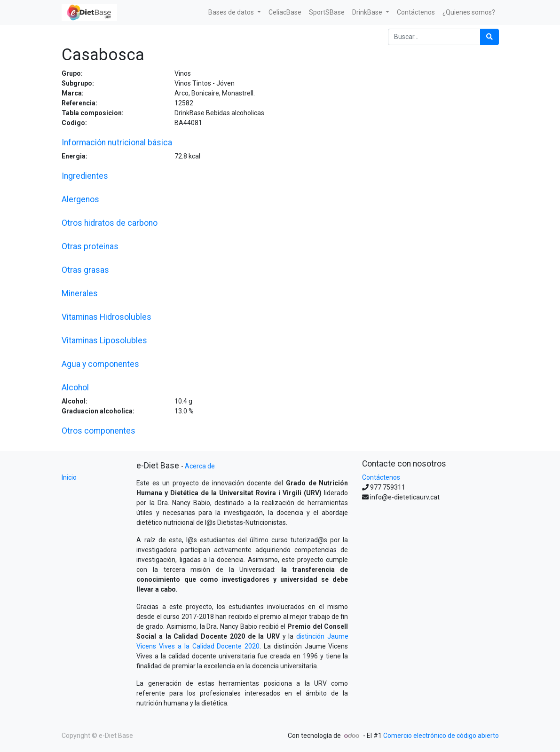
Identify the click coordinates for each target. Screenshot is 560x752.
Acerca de (200, 466)
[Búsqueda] (489, 37)
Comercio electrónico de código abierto (441, 736)
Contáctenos (381, 477)
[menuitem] (285, 12)
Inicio (69, 477)
